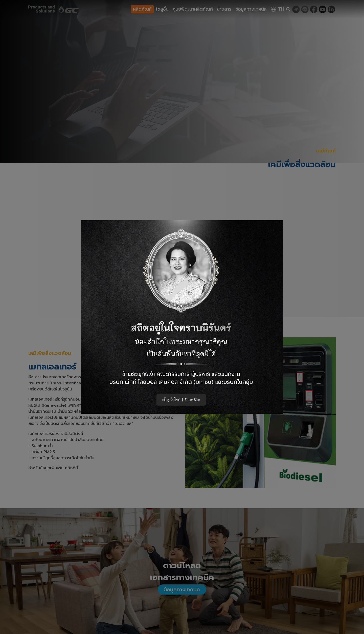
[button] (182, 317)
